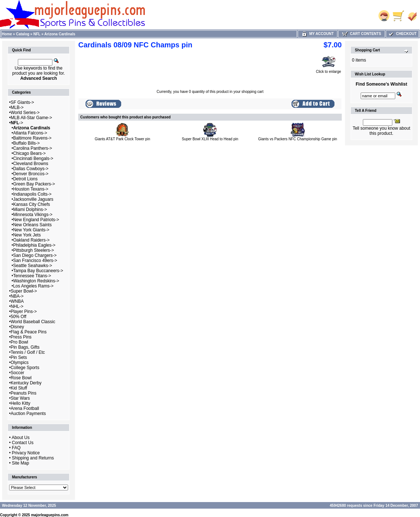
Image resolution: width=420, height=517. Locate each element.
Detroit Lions (25, 179)
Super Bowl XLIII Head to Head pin (210, 139)
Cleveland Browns (31, 164)
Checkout (402, 34)
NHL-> (17, 306)
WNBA (17, 301)
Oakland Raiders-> (31, 240)
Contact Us (23, 443)
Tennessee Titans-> (32, 276)
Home (7, 34)
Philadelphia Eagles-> (34, 245)
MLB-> (17, 107)
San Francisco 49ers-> (35, 261)
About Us (21, 438)
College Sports (25, 368)
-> (17, 123)
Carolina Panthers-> (33, 148)
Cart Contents (362, 34)
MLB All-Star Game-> (31, 118)
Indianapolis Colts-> (32, 194)
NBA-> (17, 296)
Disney (17, 327)
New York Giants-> (31, 230)
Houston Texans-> (31, 189)
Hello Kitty (20, 403)
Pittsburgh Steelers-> (33, 250)
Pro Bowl (19, 342)
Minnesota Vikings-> (33, 215)
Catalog (23, 34)
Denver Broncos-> (31, 174)
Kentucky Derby (26, 383)
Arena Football (25, 408)
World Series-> (25, 113)
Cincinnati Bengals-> (33, 158)
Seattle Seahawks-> (33, 266)
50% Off (18, 317)
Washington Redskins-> (36, 281)
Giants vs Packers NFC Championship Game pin (298, 139)
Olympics (19, 363)
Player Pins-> (24, 312)
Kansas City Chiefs (31, 204)
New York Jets (27, 235)
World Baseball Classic (33, 322)
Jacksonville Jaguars (33, 199)
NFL (37, 34)
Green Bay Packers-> (34, 184)
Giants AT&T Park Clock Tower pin (122, 139)
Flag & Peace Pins (29, 332)
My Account (318, 34)
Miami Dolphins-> (30, 209)
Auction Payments (28, 414)
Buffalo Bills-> (26, 143)
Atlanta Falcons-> (30, 133)
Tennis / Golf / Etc (28, 352)
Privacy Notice (26, 453)
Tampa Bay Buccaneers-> (38, 271)
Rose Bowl (21, 378)
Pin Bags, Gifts (25, 347)
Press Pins (21, 337)
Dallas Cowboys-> (31, 169)
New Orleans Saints (32, 225)
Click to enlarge (328, 70)
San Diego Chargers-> (35, 255)
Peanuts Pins (23, 393)
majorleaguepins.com (50, 515)
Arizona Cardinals (60, 34)
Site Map (21, 463)
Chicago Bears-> (29, 153)
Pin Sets (19, 357)
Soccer (17, 373)
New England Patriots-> (36, 220)
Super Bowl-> (24, 291)
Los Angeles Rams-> (33, 286)
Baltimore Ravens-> (32, 138)
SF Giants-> (22, 102)
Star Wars (20, 398)
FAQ (16, 448)
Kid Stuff (19, 388)
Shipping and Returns (33, 458)
